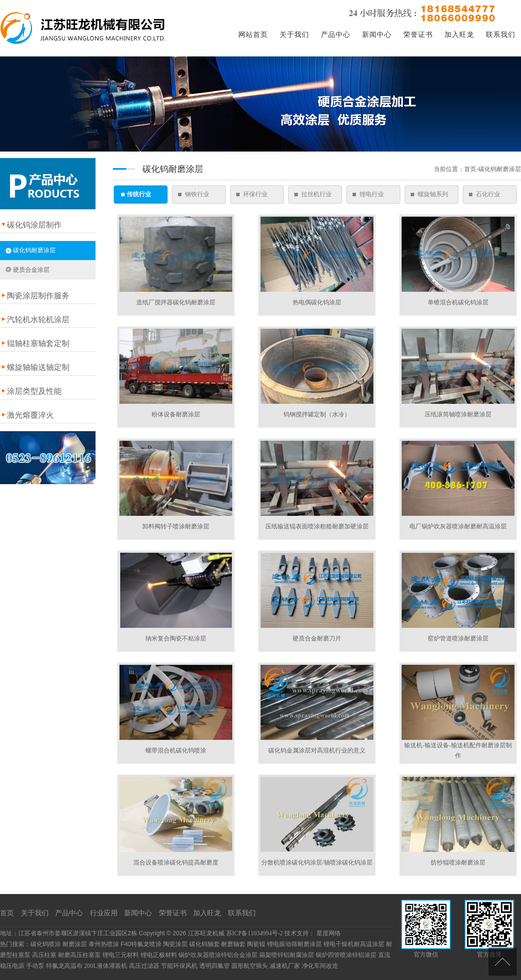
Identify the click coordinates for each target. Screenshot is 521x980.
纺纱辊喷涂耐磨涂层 (458, 863)
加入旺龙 (459, 35)
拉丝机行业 (317, 194)
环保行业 (255, 194)
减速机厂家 (285, 966)
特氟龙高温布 (64, 966)
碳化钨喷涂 (46, 944)
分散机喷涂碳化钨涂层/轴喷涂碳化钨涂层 (317, 863)
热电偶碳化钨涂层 (317, 302)
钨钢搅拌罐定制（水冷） (317, 414)
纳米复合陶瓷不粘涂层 (176, 638)
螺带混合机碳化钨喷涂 (176, 751)
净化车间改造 (320, 966)
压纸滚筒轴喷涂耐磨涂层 (458, 414)
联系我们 (501, 35)
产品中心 (336, 35)
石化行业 (488, 194)
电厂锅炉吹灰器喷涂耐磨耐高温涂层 (458, 526)
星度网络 (329, 933)
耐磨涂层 (75, 944)
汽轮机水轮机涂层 (38, 320)
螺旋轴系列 (433, 194)
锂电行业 (372, 194)
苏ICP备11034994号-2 (255, 933)
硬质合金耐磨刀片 (317, 638)
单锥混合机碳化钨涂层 (458, 302)
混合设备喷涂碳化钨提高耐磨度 (176, 863)
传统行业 (139, 194)
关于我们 (294, 35)
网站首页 (253, 35)
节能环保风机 (179, 966)
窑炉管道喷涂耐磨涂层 (458, 638)
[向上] (503, 962)
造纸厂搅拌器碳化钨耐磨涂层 (176, 302)
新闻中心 (377, 35)
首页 (7, 913)
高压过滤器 (144, 966)
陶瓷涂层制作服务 (38, 296)
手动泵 (35, 966)
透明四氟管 (214, 966)
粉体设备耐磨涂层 (176, 414)
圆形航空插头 (250, 966)
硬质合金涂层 (31, 270)
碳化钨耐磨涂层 (34, 250)
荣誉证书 (418, 35)
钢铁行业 (197, 194)
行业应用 (104, 913)
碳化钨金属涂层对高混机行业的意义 (317, 751)
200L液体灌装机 (106, 966)
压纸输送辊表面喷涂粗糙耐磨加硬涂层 (317, 526)
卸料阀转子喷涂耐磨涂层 (176, 526)
